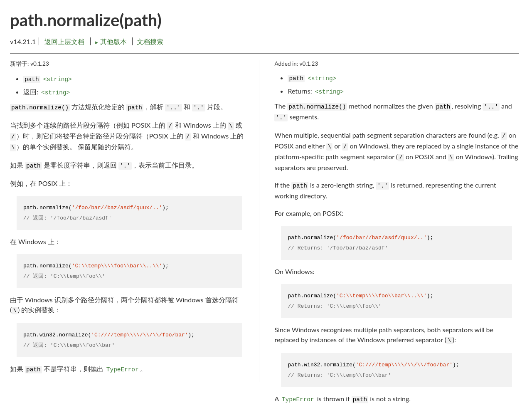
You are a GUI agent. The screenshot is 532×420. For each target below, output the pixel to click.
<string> (58, 79)
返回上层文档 (64, 41)
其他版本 (111, 41)
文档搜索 (150, 41)
